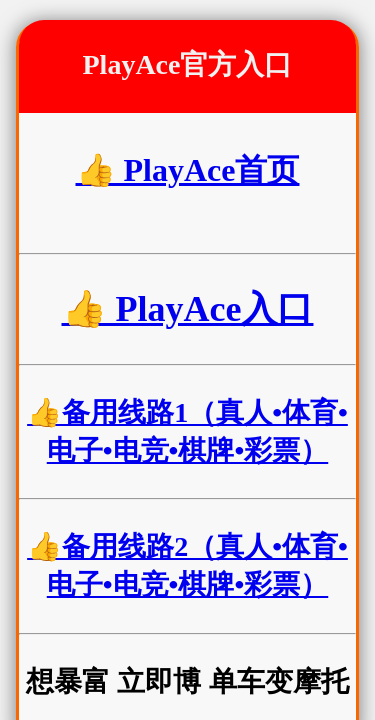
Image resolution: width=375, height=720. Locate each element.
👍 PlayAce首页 (188, 170)
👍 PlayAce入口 (188, 309)
